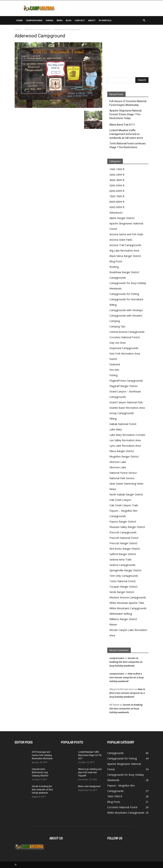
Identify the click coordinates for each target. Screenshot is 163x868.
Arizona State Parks (121, 240)
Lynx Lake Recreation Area (125, 446)
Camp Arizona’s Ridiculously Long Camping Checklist (40, 772)
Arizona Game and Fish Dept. (127, 234)
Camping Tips (117, 326)
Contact (80, 20)
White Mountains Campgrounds (128, 608)
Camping (115, 321)
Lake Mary (116, 429)
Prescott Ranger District (123, 543)
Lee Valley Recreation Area (125, 440)
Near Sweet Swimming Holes (126, 484)
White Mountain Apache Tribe (127, 603)
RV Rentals (105, 20)
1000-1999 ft (117, 169)
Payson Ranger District (123, 522)
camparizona (117, 658)
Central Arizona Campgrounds (127, 332)
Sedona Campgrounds (122, 565)
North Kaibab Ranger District (126, 494)
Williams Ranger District (123, 619)
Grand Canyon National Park (126, 402)
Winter (113, 625)
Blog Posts (116, 261)
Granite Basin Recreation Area (127, 408)
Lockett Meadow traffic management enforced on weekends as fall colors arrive (126, 134)
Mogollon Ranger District (124, 456)
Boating (114, 267)
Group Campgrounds (122, 413)
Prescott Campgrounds (123, 532)
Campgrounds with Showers (126, 316)
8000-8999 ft (117, 202)
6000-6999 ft (117, 191)
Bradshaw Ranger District (124, 272)
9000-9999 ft (117, 207)
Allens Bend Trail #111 (122, 125)
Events (113, 359)
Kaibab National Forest (123, 424)
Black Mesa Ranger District (125, 256)
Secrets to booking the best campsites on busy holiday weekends (126, 662)
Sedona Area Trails (120, 559)
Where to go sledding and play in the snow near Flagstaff (90, 772)
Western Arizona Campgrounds (128, 597)
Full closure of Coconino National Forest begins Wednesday (128, 103)
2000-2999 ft (117, 175)
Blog (69, 20)
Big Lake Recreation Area (124, 251)
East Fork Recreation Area (125, 354)
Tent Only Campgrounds (124, 576)
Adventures (116, 213)
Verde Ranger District (122, 592)
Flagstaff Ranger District (124, 386)
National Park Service (122, 478)
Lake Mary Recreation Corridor (127, 435)
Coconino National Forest (125, 337)
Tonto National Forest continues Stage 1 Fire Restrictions (128, 145)
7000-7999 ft (117, 196)
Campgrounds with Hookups (126, 310)
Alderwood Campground (37, 29)
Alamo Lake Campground (89, 786)
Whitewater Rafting (121, 614)
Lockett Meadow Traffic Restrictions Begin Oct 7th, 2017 (90, 755)
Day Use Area (118, 343)
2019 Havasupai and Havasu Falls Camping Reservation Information (42, 755)
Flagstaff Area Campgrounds (126, 381)
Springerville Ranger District (125, 570)
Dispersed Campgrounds (124, 348)
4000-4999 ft (117, 180)
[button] (144, 21)
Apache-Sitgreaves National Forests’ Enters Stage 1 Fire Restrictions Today (125, 114)
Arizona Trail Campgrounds (125, 245)
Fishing (114, 375)
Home (19, 20)
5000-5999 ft (117, 185)
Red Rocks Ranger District (125, 549)
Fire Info (114, 370)
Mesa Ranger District (122, 451)
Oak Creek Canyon (120, 500)
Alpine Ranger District (122, 218)
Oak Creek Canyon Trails (124, 505)
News (60, 20)
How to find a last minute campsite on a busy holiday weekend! (127, 677)
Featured (115, 364)
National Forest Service (123, 473)
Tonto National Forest (123, 581)
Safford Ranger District (123, 554)
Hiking (50, 20)
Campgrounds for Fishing (124, 294)
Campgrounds (34, 20)
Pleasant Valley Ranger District (127, 527)
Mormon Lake (118, 462)
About (92, 20)
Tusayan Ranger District (123, 587)
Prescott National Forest (124, 538)
